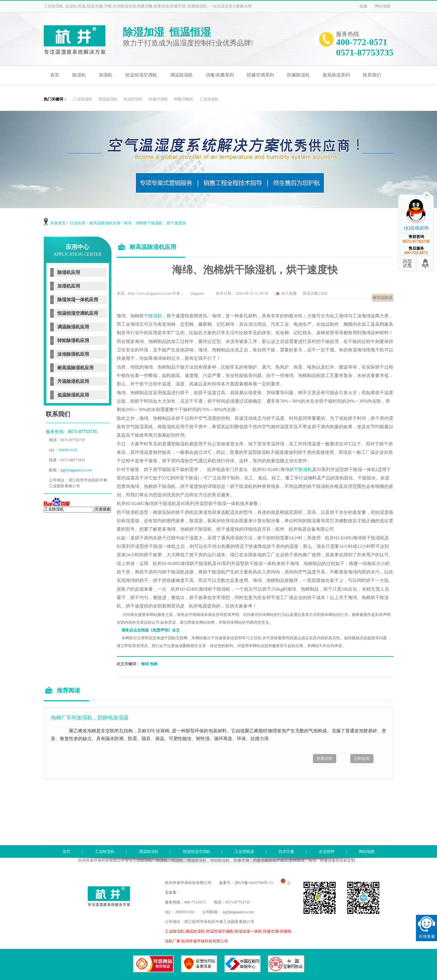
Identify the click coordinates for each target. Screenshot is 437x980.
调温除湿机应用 (73, 327)
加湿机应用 (69, 286)
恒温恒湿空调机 (141, 75)
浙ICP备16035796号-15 (254, 883)
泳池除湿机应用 (73, 354)
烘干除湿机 (301, 470)
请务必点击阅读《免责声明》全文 (151, 630)
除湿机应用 (69, 272)
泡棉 (154, 664)
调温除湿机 (181, 75)
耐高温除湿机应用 (105, 223)
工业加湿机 (209, 99)
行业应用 (77, 223)
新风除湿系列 (336, 75)
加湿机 (106, 75)
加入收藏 (289, 293)
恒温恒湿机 (133, 99)
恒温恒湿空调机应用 (78, 313)
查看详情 (324, 759)
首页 (55, 75)
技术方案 (286, 852)
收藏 (363, 6)
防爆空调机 (158, 99)
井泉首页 (58, 223)
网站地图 (383, 6)
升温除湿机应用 (73, 381)
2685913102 (69, 450)
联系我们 (372, 75)
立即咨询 (362, 759)
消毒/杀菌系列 (220, 75)
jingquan (197, 293)
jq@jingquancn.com (76, 470)
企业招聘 (327, 852)
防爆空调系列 (260, 75)
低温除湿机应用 (73, 395)
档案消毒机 (184, 99)
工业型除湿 (244, 852)
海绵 (145, 664)
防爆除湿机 (298, 75)
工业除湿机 (83, 99)
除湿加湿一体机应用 (78, 300)
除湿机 (79, 75)
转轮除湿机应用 (73, 341)
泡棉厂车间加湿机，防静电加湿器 (90, 718)
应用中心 (77, 250)
